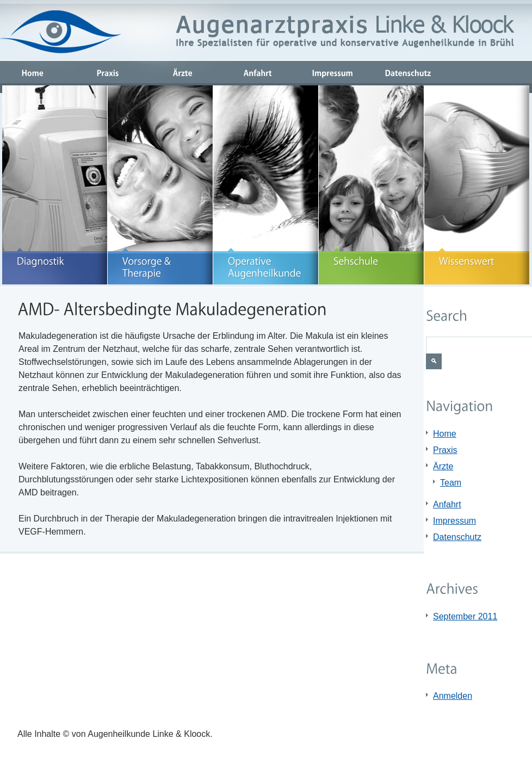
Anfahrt (447, 504)
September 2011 (465, 616)
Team (451, 483)
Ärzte (443, 466)
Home (445, 434)
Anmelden (453, 696)
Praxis (445, 450)
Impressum (454, 521)
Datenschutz (457, 537)
